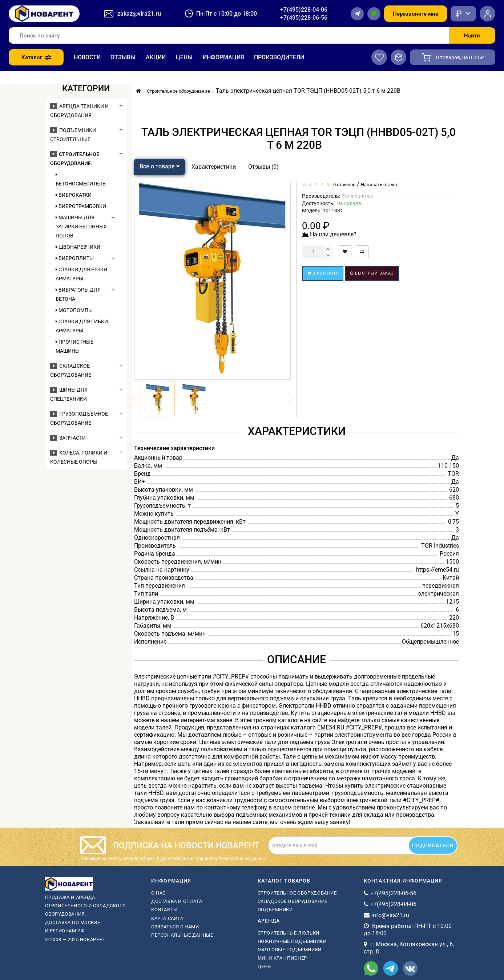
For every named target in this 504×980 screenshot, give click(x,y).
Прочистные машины (74, 346)
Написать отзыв (379, 185)
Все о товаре (160, 166)
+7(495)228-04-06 (304, 10)
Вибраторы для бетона (78, 294)
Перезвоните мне (416, 14)
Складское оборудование (293, 901)
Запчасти (68, 438)
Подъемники (275, 910)
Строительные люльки (289, 933)
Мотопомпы (74, 310)
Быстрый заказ (372, 273)
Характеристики (214, 167)
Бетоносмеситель (81, 179)
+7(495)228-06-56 (304, 18)
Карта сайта (167, 918)
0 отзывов (343, 185)
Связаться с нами (175, 927)
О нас (158, 893)
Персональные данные (182, 935)
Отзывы (123, 57)
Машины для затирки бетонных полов (81, 227)
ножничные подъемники (292, 941)
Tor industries (358, 196)
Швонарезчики (78, 247)
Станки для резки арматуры (81, 274)
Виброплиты (75, 258)
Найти (472, 36)
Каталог (36, 57)
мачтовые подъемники (290, 950)
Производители (279, 57)
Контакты (164, 910)
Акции (156, 57)
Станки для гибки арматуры (82, 326)
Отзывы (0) (263, 167)
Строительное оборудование (297, 893)
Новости (87, 57)
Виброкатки (74, 195)
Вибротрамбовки (81, 206)
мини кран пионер (283, 958)
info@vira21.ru (390, 915)
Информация (223, 57)
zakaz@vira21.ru (139, 14)
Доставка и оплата (177, 901)
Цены (184, 57)
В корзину (323, 273)
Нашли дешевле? (333, 234)
